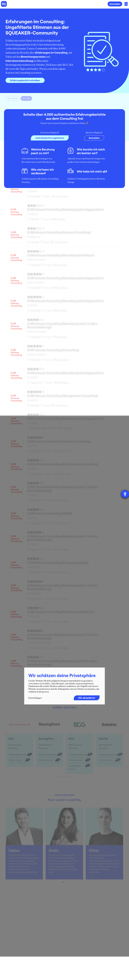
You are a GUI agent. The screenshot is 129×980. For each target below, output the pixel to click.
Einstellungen (35, 698)
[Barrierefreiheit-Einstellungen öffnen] (125, 494)
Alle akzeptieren (87, 698)
